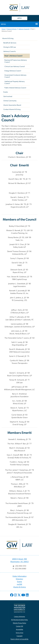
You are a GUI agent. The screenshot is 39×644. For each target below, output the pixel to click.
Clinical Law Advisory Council (15, 66)
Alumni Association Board (12, 105)
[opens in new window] (12, 596)
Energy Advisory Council (13, 71)
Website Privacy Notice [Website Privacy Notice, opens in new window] (20, 623)
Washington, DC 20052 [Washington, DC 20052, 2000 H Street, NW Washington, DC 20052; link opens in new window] (19, 562)
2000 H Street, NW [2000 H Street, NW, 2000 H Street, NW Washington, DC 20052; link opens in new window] (19, 559)
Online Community (10, 101)
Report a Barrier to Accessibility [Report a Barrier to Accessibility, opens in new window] (19, 639)
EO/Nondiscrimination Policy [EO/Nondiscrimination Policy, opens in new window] (19, 620)
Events (6, 92)
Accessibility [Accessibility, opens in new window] (19, 629)
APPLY (20, 18)
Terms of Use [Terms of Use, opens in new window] (19, 633)
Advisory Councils (24, 29)
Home (3, 29)
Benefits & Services (10, 43)
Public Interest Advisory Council (15, 88)
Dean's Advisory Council (13, 56)
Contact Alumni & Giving (12, 109)
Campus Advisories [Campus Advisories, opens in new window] (19, 617)
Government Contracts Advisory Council (15, 76)
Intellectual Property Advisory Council (15, 82)
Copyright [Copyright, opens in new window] (19, 636)
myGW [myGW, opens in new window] (20, 584)
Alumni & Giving (12, 29)
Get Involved (8, 96)
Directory (19, 579)
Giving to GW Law (10, 47)
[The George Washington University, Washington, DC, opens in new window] (19, 608)
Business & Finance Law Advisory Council (16, 61)
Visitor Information (19, 576)
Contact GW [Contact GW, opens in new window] (20, 626)
